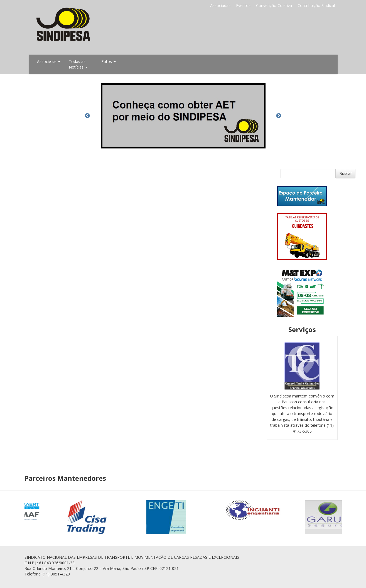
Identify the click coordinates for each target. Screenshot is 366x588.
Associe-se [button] (49, 61)
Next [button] (279, 116)
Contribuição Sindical (316, 5)
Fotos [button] (109, 61)
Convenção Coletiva (274, 5)
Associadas (220, 5)
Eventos (243, 5)
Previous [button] (87, 116)
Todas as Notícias (78, 64)
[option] (183, 116)
